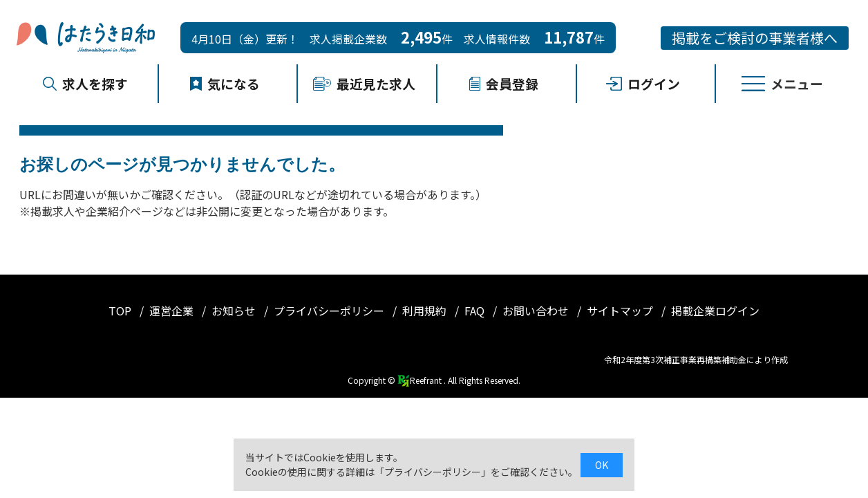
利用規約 (426, 311)
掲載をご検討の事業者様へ (755, 38)
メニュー (782, 83)
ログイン (643, 83)
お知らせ (235, 311)
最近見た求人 (364, 83)
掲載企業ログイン (715, 311)
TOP (121, 311)
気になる (225, 83)
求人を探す (85, 83)
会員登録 (504, 83)
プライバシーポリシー (330, 311)
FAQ (476, 311)
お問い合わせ (537, 311)
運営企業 (173, 311)
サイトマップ (621, 311)
